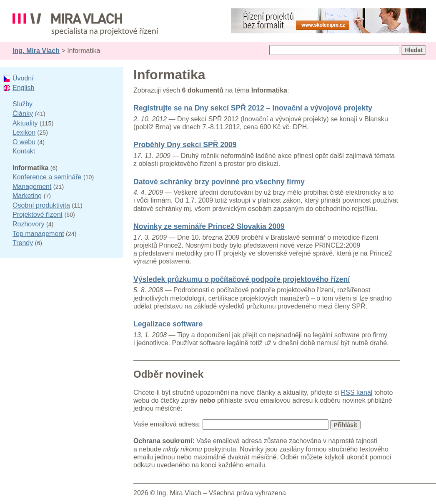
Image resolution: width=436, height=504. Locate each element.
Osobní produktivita (41, 205)
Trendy (23, 243)
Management (32, 187)
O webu (24, 142)
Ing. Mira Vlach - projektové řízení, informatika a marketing (85, 24)
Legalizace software (168, 324)
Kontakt (24, 151)
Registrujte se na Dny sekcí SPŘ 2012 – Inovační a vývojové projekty (253, 108)
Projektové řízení (38, 214)
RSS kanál (357, 392)
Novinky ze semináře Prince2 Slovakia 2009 (209, 226)
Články (23, 114)
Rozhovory (28, 224)
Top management (38, 234)
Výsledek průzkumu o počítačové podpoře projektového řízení (242, 279)
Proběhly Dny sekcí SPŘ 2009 (185, 145)
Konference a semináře (47, 177)
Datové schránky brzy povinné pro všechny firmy (219, 182)
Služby (23, 104)
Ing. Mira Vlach (36, 51)
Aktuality (25, 123)
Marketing (27, 196)
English (23, 88)
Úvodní (23, 78)
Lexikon (24, 132)
